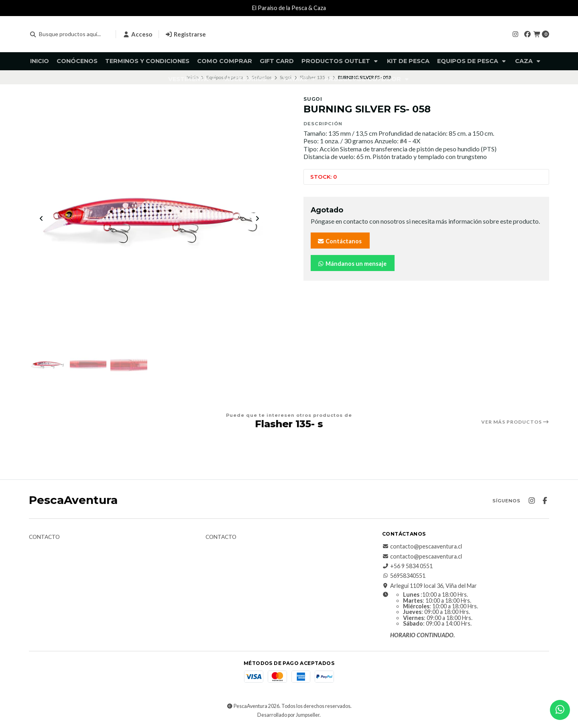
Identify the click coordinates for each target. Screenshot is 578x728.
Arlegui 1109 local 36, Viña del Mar (429, 586)
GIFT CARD (277, 61)
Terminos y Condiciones (147, 61)
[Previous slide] (41, 219)
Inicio (40, 61)
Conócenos (77, 61)
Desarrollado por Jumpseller (288, 715)
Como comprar (225, 61)
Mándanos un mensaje (352, 264)
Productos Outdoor (367, 79)
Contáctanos (339, 241)
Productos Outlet (340, 61)
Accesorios (250, 79)
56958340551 (404, 576)
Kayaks (300, 79)
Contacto (44, 538)
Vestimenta (193, 79)
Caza (528, 61)
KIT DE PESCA (408, 61)
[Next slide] (257, 219)
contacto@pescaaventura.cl (422, 547)
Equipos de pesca (472, 61)
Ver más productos (515, 422)
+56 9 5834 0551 (407, 567)
